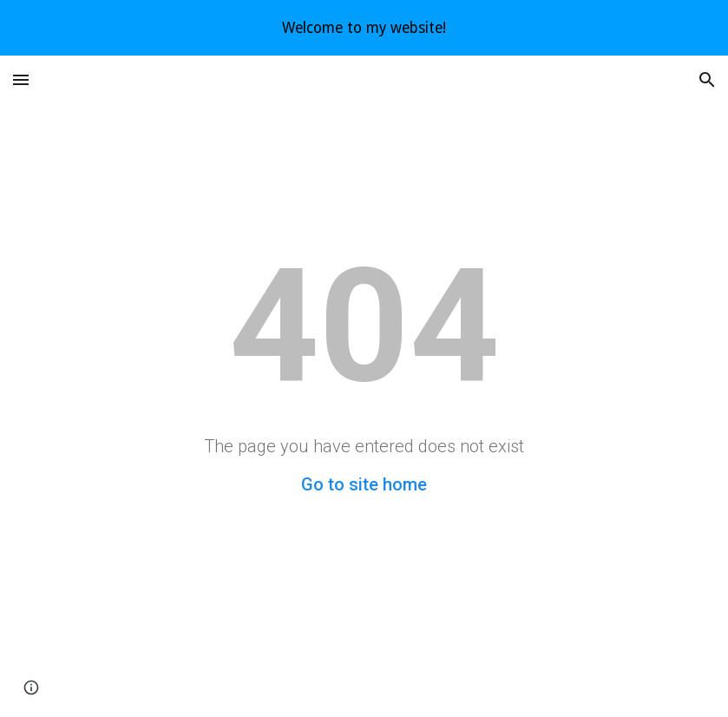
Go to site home (364, 484)
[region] (364, 28)
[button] (21, 79)
